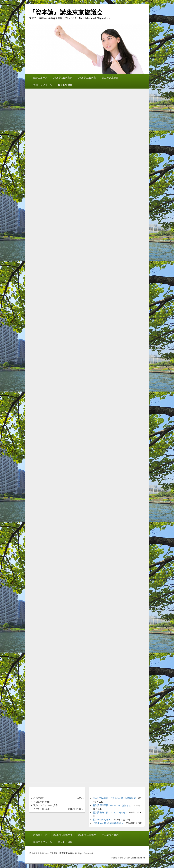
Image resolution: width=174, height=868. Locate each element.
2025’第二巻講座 (87, 78)
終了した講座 (65, 85)
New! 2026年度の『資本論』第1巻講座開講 (114, 798)
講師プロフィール (43, 85)
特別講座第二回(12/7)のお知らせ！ (110, 813)
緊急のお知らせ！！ (103, 820)
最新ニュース (40, 78)
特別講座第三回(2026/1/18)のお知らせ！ (113, 805)
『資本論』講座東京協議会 (66, 12)
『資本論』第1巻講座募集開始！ (109, 823)
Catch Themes (138, 858)
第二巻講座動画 (110, 78)
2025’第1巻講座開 (63, 78)
